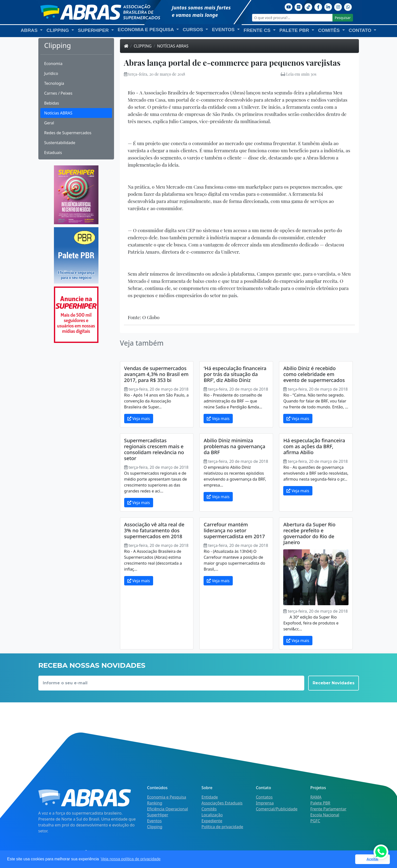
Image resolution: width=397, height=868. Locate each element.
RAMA (316, 797)
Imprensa (265, 803)
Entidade (210, 797)
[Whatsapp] (348, 6)
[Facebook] (318, 6)
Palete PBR (320, 803)
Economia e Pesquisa (167, 797)
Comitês (209, 809)
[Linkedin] (328, 6)
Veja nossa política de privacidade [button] (131, 859)
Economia (53, 64)
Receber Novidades (334, 683)
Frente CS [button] (258, 30)
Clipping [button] (58, 30)
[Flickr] (299, 6)
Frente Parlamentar (328, 809)
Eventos (154, 821)
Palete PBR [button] (295, 30)
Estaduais (53, 153)
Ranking (155, 803)
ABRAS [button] (30, 30)
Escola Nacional (325, 815)
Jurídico (51, 73)
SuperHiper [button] (94, 30)
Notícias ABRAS (58, 113)
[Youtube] (289, 6)
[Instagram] (338, 6)
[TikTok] (308, 6)
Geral (49, 123)
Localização (212, 815)
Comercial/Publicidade (277, 809)
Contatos (264, 797)
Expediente (212, 821)
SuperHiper (158, 815)
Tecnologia (54, 83)
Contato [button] (361, 30)
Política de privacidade (222, 827)
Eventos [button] (224, 30)
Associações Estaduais (222, 803)
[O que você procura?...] (292, 18)
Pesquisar (343, 18)
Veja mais (139, 419)
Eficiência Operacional (168, 809)
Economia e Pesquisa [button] (146, 30)
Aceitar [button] (373, 859)
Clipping (143, 46)
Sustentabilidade (60, 143)
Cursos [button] (194, 30)
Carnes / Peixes (58, 93)
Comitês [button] (330, 30)
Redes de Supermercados (68, 133)
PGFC (315, 821)
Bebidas (52, 103)
